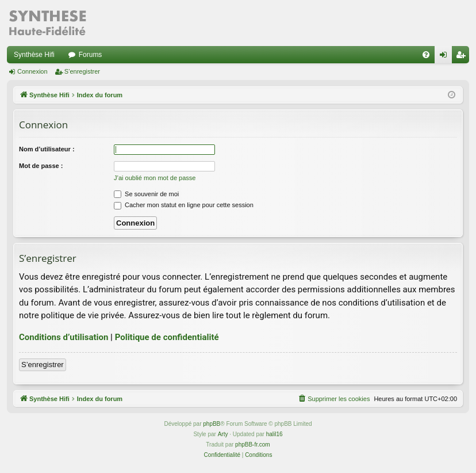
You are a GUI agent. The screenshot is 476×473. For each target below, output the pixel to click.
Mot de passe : (41, 166)
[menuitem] (426, 55)
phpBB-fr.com (253, 445)
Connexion (32, 71)
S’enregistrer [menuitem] (463, 57)
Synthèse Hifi (34, 55)
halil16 (275, 434)
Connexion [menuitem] (446, 57)
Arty (223, 434)
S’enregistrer (82, 71)
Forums (91, 55)
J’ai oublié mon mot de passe (155, 178)
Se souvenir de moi (146, 194)
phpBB (212, 424)
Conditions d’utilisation (64, 337)
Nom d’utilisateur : (47, 149)
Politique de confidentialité (167, 337)
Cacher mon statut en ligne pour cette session (184, 205)
